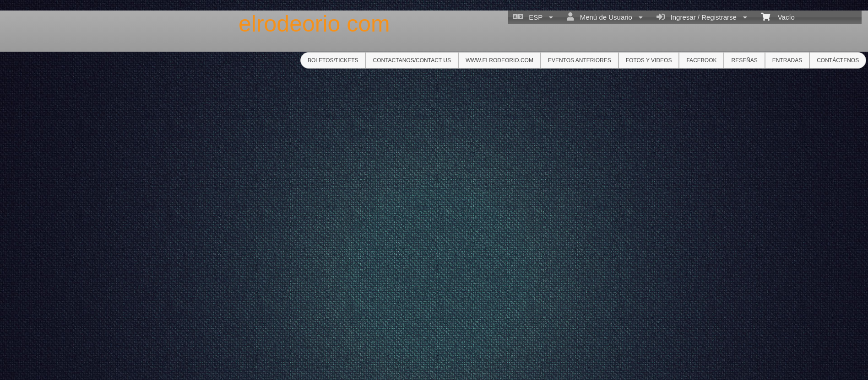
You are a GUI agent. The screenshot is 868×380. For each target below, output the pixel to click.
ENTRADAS (787, 60)
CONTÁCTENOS (838, 60)
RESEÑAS (744, 60)
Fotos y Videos (649, 60)
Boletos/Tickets (333, 60)
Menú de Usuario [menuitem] (605, 17)
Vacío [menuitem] (778, 16)
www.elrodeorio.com (499, 60)
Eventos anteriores (580, 60)
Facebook (701, 60)
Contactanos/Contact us (412, 60)
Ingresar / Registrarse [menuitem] (702, 17)
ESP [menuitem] (533, 17)
